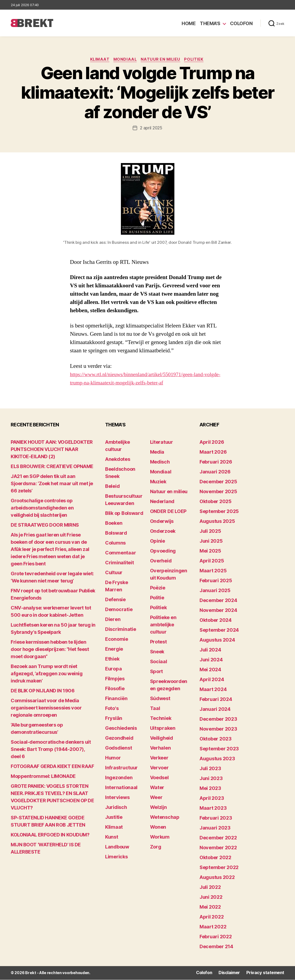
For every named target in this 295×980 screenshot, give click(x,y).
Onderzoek (163, 532)
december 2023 (218, 720)
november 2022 (218, 848)
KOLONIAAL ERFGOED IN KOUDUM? (50, 836)
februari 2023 (216, 819)
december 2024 (218, 601)
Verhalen (160, 749)
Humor (113, 759)
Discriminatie (121, 630)
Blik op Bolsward (124, 514)
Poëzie (158, 589)
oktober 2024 (216, 621)
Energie (114, 650)
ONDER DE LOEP (168, 512)
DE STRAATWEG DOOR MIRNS (45, 526)
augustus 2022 (217, 878)
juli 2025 (210, 532)
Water (157, 788)
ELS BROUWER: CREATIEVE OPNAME (52, 467)
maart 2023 (213, 809)
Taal (155, 709)
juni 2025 (211, 542)
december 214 (216, 947)
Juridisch (116, 808)
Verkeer (159, 759)
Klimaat (97, 60)
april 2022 (212, 918)
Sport (157, 672)
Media (157, 453)
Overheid (161, 562)
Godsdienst (118, 749)
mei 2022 (210, 908)
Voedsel (159, 778)
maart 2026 (213, 453)
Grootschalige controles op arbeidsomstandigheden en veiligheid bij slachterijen (42, 509)
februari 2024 (216, 700)
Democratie (119, 610)
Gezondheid (119, 739)
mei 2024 (210, 670)
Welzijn (158, 808)
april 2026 (212, 443)
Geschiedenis (121, 729)
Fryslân (114, 719)
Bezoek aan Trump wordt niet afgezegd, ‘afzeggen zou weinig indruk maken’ (47, 674)
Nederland (162, 502)
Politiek (198, 60)
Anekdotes (118, 460)
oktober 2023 (216, 740)
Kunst (112, 838)
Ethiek (112, 660)
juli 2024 (210, 651)
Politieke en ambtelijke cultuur (163, 625)
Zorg (156, 848)
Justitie (114, 818)
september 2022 (219, 868)
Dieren (113, 620)
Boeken (114, 524)
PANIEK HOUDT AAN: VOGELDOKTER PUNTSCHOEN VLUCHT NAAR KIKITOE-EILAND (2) (52, 450)
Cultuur (114, 573)
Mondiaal (125, 60)
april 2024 (212, 680)
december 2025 (218, 482)
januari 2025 (215, 591)
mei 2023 (210, 789)
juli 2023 (210, 769)
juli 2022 (210, 888)
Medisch (160, 463)
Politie (157, 598)
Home (189, 23)
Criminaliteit (120, 563)
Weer (156, 798)
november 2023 (218, 730)
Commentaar (120, 553)
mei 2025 (210, 552)
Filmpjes (115, 679)
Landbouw (117, 848)
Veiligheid (162, 739)
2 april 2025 (151, 129)
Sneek (157, 652)
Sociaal (159, 662)
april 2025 (212, 562)
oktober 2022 (215, 858)
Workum (160, 838)
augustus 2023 (217, 759)
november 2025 (218, 492)
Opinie (158, 542)
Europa (113, 670)
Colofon (241, 23)
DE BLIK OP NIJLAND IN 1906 (43, 691)
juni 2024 (211, 660)
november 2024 (218, 611)
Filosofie (115, 689)
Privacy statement (267, 973)
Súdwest (160, 699)
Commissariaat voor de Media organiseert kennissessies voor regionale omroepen (46, 709)
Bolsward (116, 534)
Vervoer (159, 768)
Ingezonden (119, 778)
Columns (115, 544)
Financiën (116, 699)
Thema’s (210, 23)
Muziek (158, 482)
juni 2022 (211, 898)
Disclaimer (234, 973)
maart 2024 (213, 690)
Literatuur (162, 443)
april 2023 (212, 799)
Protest (158, 643)
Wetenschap (165, 818)
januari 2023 (215, 829)
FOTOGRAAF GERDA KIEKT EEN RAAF (52, 767)
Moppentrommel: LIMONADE (43, 777)
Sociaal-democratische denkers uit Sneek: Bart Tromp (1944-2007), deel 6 (51, 750)
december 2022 (218, 838)
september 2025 (219, 512)
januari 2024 (215, 710)
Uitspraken (163, 729)
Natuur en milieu (162, 60)
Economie (117, 640)
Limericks (116, 857)
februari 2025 (216, 581)
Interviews (117, 798)
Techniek (161, 719)
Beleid (112, 487)
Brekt (30, 973)
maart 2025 (213, 571)
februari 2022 (216, 937)
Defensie (115, 600)
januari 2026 (215, 472)
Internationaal (121, 788)
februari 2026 (216, 463)
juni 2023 (211, 779)
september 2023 (219, 749)
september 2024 (219, 631)
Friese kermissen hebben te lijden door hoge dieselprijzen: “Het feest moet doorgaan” (50, 650)
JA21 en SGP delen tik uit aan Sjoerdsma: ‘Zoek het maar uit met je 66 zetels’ (52, 484)
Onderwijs (162, 522)
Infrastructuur (121, 768)
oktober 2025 (216, 502)
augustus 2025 (217, 522)
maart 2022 (213, 927)
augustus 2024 (217, 641)
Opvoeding (163, 552)
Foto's (112, 709)
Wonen (158, 828)
